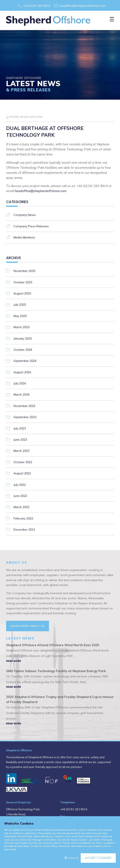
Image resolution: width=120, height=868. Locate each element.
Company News (25, 215)
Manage (73, 858)
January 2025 (23, 338)
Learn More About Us (28, 626)
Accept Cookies (98, 858)
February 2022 (23, 518)
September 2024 (25, 361)
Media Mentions (24, 237)
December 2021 (24, 530)
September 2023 (25, 417)
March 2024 (21, 395)
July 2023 (20, 428)
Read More (14, 661)
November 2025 (24, 271)
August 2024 (22, 372)
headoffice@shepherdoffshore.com (82, 6)
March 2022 (21, 507)
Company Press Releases (31, 226)
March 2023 (21, 451)
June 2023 (20, 440)
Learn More (10, 849)
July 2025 (20, 305)
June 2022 (20, 496)
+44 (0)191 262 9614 (36, 6)
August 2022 (22, 473)
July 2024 (20, 383)
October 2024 (23, 350)
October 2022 (23, 462)
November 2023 (24, 406)
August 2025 (22, 293)
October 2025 (23, 282)
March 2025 (21, 327)
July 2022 (20, 485)
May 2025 (20, 316)
